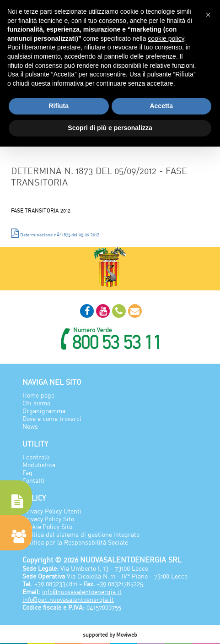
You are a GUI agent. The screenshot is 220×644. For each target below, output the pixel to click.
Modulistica (39, 465)
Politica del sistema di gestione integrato (81, 534)
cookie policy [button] (166, 38)
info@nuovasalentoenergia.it (82, 592)
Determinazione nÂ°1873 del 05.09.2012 (55, 233)
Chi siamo (36, 403)
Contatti (34, 480)
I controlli (36, 457)
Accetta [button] (161, 106)
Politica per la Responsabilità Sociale (75, 542)
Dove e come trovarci (52, 418)
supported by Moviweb (110, 635)
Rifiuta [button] (59, 106)
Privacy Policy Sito (48, 519)
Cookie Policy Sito (47, 527)
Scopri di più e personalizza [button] (110, 128)
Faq (27, 472)
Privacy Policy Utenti (52, 511)
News (30, 426)
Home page (38, 395)
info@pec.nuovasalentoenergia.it (68, 599)
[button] (208, 15)
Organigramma (44, 411)
